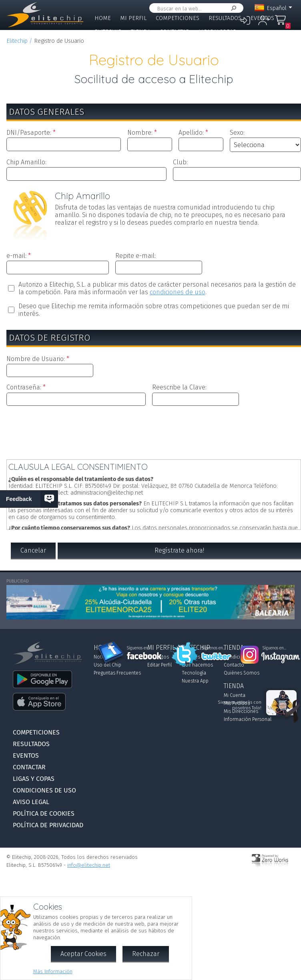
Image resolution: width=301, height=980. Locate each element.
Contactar (175, 32)
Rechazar (146, 954)
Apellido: (191, 133)
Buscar (232, 8)
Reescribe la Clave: (179, 387)
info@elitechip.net (89, 865)
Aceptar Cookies (83, 954)
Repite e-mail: (135, 256)
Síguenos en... (139, 648)
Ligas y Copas (217, 32)
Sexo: (237, 133)
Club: (180, 162)
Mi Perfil (133, 18)
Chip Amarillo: (26, 162)
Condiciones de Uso (44, 790)
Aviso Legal (31, 802)
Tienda (141, 32)
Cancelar (33, 550)
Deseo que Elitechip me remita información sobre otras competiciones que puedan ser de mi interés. (154, 310)
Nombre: (140, 133)
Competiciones (178, 18)
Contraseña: (24, 387)
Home (103, 18)
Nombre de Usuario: (36, 359)
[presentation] (154, 431)
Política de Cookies (44, 813)
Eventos (262, 18)
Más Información (53, 971)
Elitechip (108, 32)
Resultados (225, 18)
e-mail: (16, 256)
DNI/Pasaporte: (29, 133)
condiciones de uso (178, 292)
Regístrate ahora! (179, 550)
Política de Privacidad (48, 825)
